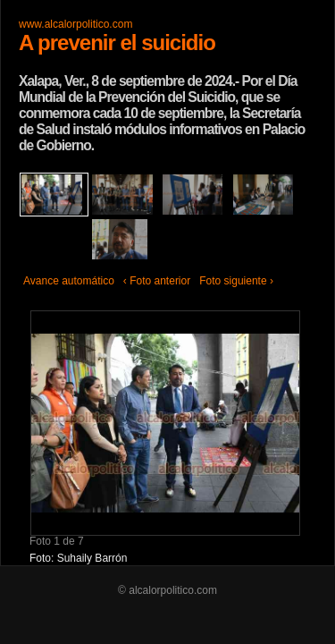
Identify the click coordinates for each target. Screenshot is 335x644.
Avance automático (69, 281)
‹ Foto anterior (157, 281)
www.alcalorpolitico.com (75, 24)
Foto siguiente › (236, 281)
